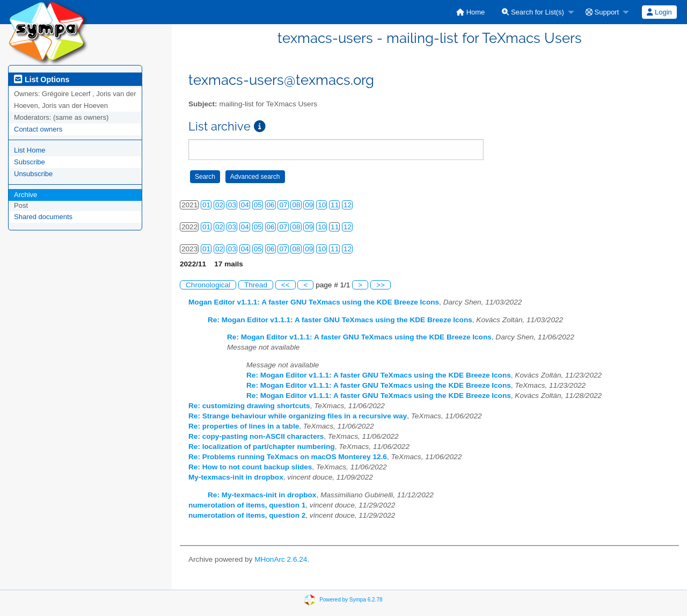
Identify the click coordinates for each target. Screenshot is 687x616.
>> (381, 285)
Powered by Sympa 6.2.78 (351, 600)
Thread (256, 285)
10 (322, 205)
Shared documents (43, 217)
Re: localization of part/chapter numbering (262, 447)
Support (602, 12)
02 (219, 205)
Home (470, 12)
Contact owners (38, 129)
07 (283, 205)
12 (348, 205)
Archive (25, 195)
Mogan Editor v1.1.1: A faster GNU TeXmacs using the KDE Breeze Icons (314, 302)
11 (335, 205)
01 (206, 205)
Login (659, 12)
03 (232, 205)
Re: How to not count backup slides (250, 467)
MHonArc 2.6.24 (281, 559)
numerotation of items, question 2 (247, 515)
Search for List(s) (533, 12)
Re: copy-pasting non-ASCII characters (256, 436)
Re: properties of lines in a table (244, 426)
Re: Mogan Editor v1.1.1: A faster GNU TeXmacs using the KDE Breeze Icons (340, 320)
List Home (30, 150)
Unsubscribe (33, 174)
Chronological (208, 285)
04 (245, 205)
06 (271, 205)
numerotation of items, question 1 (247, 505)
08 (296, 205)
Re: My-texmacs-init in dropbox (262, 495)
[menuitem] (470, 12)
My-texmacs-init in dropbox (236, 477)
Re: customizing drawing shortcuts (249, 406)
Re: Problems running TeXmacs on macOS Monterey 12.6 (288, 457)
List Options (42, 79)
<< (286, 285)
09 (309, 205)
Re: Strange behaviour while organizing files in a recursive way (298, 416)
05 (258, 205)
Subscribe (30, 162)
